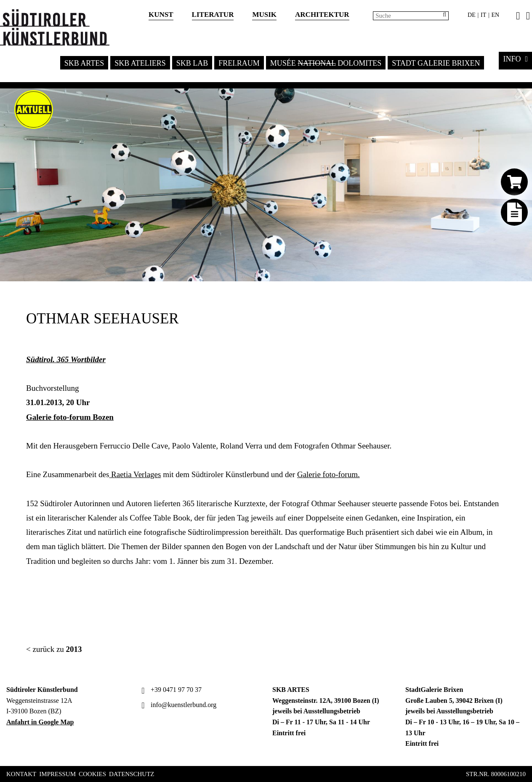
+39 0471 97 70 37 (170, 690)
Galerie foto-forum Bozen (70, 417)
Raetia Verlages (135, 474)
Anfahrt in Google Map (40, 722)
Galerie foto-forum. (329, 474)
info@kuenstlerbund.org (178, 705)
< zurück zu (54, 649)
